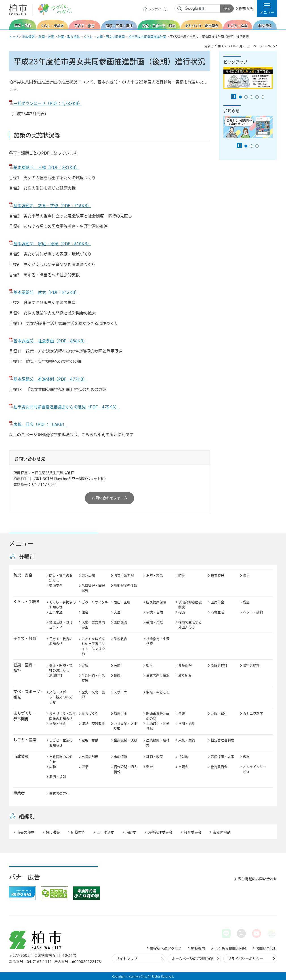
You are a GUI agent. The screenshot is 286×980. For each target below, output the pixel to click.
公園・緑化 (219, 714)
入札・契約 (187, 740)
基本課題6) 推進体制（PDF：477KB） (48, 379)
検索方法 (246, 9)
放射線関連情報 (125, 586)
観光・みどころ (158, 692)
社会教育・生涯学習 (158, 641)
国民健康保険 (156, 602)
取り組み (185, 676)
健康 (85, 665)
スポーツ (120, 692)
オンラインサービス (255, 769)
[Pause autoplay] (234, 96)
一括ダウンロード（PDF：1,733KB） (46, 103)
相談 (182, 612)
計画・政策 (46, 37)
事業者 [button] (19, 793)
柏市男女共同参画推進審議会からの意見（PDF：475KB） (64, 407)
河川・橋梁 (187, 724)
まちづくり (90, 714)
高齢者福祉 (219, 665)
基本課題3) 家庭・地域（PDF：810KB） (50, 244)
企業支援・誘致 (125, 740)
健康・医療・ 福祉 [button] (25, 668)
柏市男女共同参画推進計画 (147, 37)
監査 (149, 767)
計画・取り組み (69, 37)
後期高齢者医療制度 (190, 605)
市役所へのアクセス (166, 948)
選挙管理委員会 (160, 832)
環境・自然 (155, 612)
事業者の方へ (59, 793)
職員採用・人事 (222, 757)
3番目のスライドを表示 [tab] (251, 97)
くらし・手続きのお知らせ (62, 605)
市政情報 (28, 37)
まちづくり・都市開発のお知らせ (62, 716)
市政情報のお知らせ (61, 759)
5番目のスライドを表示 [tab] (263, 97)
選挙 (85, 767)
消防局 (131, 832)
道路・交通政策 (93, 724)
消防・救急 (155, 575)
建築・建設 (58, 724)
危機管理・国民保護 (93, 588)
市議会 (183, 767)
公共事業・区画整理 (125, 726)
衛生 (149, 665)
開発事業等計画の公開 (158, 716)
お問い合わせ (266, 948)
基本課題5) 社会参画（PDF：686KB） (48, 341)
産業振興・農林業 (158, 743)
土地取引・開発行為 (158, 726)
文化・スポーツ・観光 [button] (29, 694)
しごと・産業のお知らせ (61, 743)
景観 (182, 714)
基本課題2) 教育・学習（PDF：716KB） (50, 206)
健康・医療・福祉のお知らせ (61, 668)
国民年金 (217, 602)
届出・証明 (122, 602)
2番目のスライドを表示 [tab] (246, 97)
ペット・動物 (253, 612)
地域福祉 (56, 676)
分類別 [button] (27, 557)
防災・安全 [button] (23, 575)
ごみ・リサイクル (95, 602)
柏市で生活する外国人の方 (190, 625)
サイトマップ (127, 959)
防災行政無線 (124, 575)
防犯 (246, 575)
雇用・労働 (90, 740)
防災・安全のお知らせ (61, 578)
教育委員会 (219, 767)
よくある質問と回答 (230, 948)
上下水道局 (105, 832)
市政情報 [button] (21, 756)
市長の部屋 (90, 757)
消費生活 (217, 612)
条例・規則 (58, 777)
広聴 (53, 767)
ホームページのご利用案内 (193, 959)
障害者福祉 (251, 665)
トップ (14, 37)
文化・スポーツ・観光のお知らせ (61, 697)
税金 (246, 602)
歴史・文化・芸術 (93, 695)
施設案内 (198, 948)
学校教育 (120, 639)
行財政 (183, 757)
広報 (246, 757)
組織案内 (78, 832)
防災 (182, 575)
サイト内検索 (180, 9)
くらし (88, 37)
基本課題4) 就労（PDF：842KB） (44, 292)
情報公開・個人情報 (125, 769)
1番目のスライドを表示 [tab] (240, 97)
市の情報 (120, 757)
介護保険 (185, 665)
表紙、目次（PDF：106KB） (38, 424)
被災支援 (217, 575)
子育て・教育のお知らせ (61, 641)
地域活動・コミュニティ (61, 625)
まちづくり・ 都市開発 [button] (25, 716)
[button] (267, 9)
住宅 (85, 612)
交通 (117, 612)
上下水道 (56, 612)
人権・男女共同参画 (111, 37)
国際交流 (120, 622)
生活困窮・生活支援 (93, 678)
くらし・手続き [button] (27, 602)
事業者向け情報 (158, 676)
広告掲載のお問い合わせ (257, 879)
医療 (117, 665)
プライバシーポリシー (245, 959)
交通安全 (56, 586)
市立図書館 (222, 832)
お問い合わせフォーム (110, 498)
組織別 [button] (27, 816)
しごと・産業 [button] (25, 740)
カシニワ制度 (253, 714)
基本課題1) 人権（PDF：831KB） (44, 167)
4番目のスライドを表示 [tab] (257, 97)
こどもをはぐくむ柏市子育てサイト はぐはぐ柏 (93, 646)
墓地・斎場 (155, 622)
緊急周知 (88, 575)
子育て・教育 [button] (25, 638)
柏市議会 (53, 832)
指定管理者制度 (222, 740)
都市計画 (120, 714)
